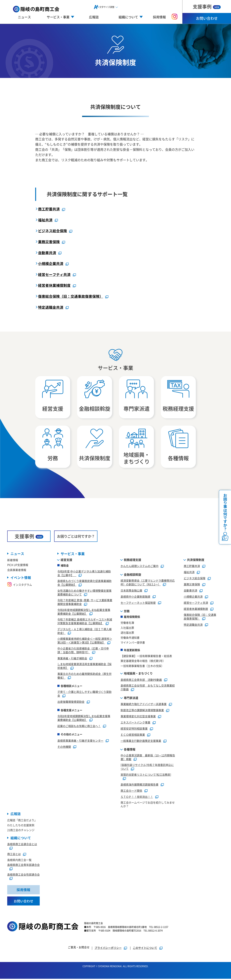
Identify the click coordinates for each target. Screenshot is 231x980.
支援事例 (207, 6)
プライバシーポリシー (108, 949)
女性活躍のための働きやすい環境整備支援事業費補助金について (84, 593)
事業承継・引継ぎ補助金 (72, 659)
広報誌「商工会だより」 (22, 821)
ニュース (24, 17)
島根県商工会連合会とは (22, 845)
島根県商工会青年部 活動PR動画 (141, 680)
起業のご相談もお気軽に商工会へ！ (79, 727)
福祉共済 (45, 220)
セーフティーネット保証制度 (138, 603)
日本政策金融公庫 (131, 591)
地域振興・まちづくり (138, 674)
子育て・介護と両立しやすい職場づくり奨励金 (84, 694)
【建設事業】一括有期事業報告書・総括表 (146, 657)
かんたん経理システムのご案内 (140, 567)
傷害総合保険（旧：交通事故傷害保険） (71, 296)
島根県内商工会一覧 (19, 861)
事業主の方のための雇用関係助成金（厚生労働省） (84, 676)
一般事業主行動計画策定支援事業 (141, 742)
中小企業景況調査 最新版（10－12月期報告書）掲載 (148, 758)
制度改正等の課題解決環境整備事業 (142, 711)
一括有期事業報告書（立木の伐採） (142, 667)
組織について (21, 839)
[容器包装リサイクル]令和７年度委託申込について (147, 768)
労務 (127, 612)
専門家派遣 (131, 699)
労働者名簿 (127, 623)
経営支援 (66, 561)
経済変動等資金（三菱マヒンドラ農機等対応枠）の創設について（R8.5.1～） (148, 583)
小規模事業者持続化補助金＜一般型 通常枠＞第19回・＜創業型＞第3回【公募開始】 (85, 641)
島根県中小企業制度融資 (135, 597)
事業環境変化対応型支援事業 (138, 717)
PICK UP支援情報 (18, 566)
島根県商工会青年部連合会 (23, 866)
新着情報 (13, 561)
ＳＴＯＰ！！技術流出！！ (137, 797)
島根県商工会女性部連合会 (23, 875)
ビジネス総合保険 (53, 231)
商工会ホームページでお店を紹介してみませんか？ (148, 805)
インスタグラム (20, 586)
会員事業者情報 (17, 571)
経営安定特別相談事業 (134, 729)
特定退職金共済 (51, 307)
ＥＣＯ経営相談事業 (133, 735)
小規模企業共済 (51, 263)
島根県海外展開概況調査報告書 (140, 785)
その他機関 (64, 747)
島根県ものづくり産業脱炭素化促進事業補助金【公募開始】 (84, 584)
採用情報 (159, 17)
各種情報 (130, 750)
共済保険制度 (196, 561)
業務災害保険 (49, 242)
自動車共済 (47, 252)
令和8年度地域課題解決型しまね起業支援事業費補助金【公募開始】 (84, 613)
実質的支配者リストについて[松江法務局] (146, 775)
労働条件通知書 (130, 638)
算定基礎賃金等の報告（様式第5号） (143, 662)
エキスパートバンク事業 (135, 723)
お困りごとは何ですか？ (76, 537)
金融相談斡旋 (132, 575)
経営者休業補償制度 (54, 285)
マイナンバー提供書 (133, 643)
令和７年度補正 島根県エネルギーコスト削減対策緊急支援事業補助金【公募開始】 (85, 622)
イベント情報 (21, 578)
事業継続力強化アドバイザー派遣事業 (144, 705)
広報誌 (94, 17)
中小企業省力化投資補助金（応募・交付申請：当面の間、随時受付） (83, 651)
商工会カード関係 (131, 791)
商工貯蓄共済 (49, 209)
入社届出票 (127, 629)
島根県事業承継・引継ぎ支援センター (80, 741)
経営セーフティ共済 (54, 274)
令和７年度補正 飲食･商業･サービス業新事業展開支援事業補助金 (85, 603)
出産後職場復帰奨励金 (71, 703)
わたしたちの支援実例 (21, 826)
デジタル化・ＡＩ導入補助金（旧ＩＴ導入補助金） (84, 632)
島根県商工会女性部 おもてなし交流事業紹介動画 (148, 688)
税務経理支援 (132, 561)
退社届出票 (127, 633)
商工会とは (14, 855)
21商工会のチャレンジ (21, 831)
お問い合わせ (207, 18)
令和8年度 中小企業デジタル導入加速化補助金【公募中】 (84, 574)
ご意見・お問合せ (79, 948)
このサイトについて (145, 949)
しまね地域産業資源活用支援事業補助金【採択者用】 (84, 667)
